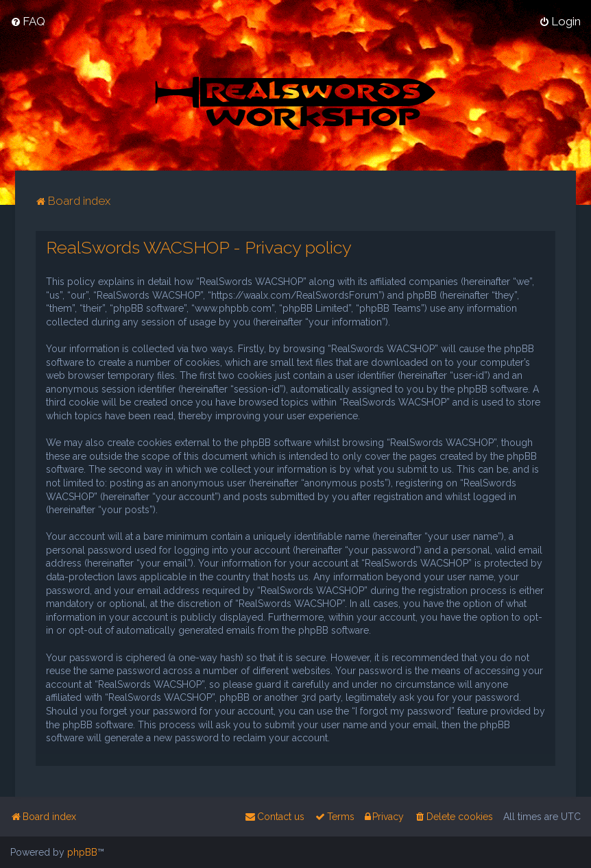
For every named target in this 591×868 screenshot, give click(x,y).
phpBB (82, 852)
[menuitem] (28, 21)
